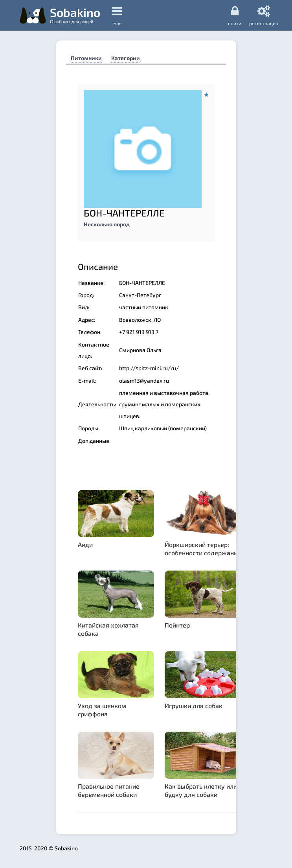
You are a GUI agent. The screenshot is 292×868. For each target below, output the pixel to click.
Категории (126, 58)
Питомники (86, 58)
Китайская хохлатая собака (108, 629)
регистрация (264, 15)
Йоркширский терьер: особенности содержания (203, 549)
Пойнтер (177, 625)
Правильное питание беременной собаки (109, 790)
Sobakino (75, 15)
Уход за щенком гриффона (102, 710)
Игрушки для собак (194, 706)
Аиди (85, 544)
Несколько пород (107, 224)
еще (117, 16)
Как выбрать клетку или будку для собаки (201, 790)
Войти (235, 15)
